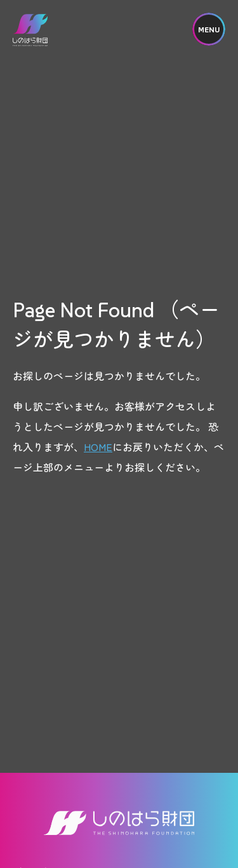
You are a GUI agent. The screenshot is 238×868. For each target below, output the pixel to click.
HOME (98, 447)
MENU (209, 30)
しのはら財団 (30, 30)
